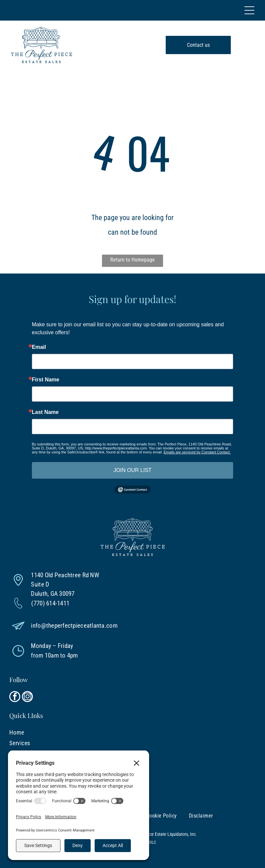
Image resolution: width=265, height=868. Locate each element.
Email (39, 347)
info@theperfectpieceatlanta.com (74, 626)
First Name (46, 380)
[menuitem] (113, 732)
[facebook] (15, 697)
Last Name (45, 412)
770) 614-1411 (52, 603)
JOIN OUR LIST (133, 470)
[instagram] (27, 697)
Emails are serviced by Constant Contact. (197, 452)
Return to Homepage (132, 260)
